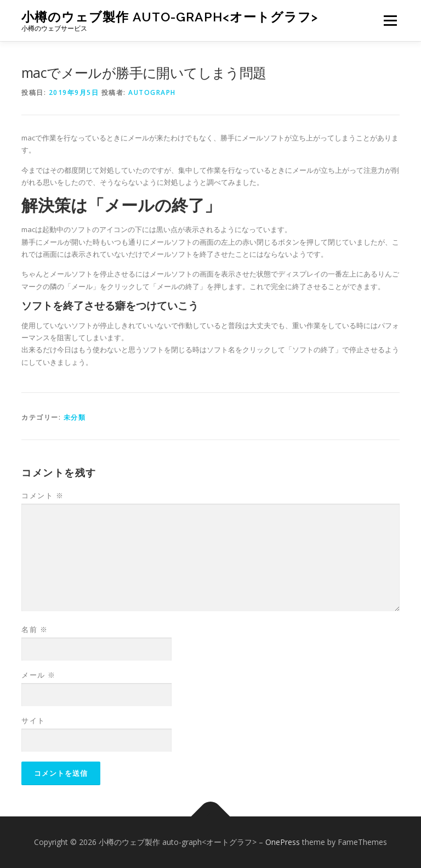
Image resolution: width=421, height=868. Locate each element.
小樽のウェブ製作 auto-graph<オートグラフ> (170, 17)
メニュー (390, 20)
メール (39, 675)
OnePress (283, 842)
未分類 (75, 417)
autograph (152, 92)
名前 (35, 629)
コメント (42, 495)
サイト (33, 720)
